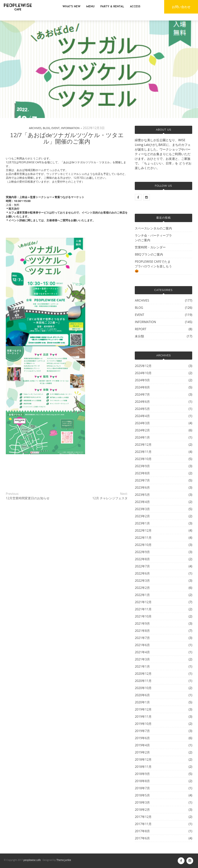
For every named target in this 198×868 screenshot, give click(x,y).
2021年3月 (142, 659)
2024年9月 (142, 380)
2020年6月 (142, 695)
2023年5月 (142, 495)
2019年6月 (142, 738)
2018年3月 (142, 802)
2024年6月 (142, 402)
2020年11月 (143, 681)
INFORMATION (70, 128)
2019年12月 (143, 709)
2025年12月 (143, 366)
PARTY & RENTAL (112, 7)
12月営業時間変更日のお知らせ (28, 498)
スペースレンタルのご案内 (153, 228)
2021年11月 (143, 609)
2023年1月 (142, 523)
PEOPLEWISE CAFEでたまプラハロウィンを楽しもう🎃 (153, 266)
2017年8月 (142, 831)
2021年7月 (142, 638)
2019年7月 (142, 731)
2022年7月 (142, 566)
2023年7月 (142, 480)
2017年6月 (142, 838)
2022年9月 (142, 552)
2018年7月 (142, 788)
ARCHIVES (35, 128)
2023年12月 (143, 445)
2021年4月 (142, 652)
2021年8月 (142, 631)
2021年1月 (142, 666)
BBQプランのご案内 (149, 254)
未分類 (139, 336)
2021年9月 (142, 623)
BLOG (46, 128)
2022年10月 (143, 545)
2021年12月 (143, 602)
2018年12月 (143, 759)
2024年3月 (142, 423)
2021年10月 (143, 616)
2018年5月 (142, 795)
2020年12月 (143, 674)
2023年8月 (142, 473)
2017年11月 (143, 824)
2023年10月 (143, 459)
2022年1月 (142, 595)
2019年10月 (143, 724)
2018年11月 (143, 767)
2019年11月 (143, 717)
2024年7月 (142, 394)
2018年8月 (142, 781)
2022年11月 (143, 538)
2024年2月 (142, 430)
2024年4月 (142, 416)
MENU (90, 7)
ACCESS (135, 7)
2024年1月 (142, 437)
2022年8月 (142, 559)
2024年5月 (142, 409)
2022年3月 (142, 581)
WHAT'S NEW (71, 7)
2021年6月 (142, 645)
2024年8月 (142, 387)
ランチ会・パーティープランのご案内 (153, 238)
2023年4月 (142, 502)
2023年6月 (142, 487)
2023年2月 (142, 516)
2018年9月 (142, 774)
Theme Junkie (64, 860)
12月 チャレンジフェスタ (110, 498)
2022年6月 (142, 573)
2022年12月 (143, 530)
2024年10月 (143, 373)
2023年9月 (142, 466)
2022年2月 (142, 588)
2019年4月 (142, 745)
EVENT (55, 128)
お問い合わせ (181, 7)
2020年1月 (142, 702)
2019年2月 (142, 752)
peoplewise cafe (32, 860)
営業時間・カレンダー (150, 247)
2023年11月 (143, 452)
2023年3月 (142, 509)
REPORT (141, 329)
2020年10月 (143, 688)
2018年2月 (142, 810)
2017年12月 (143, 817)
